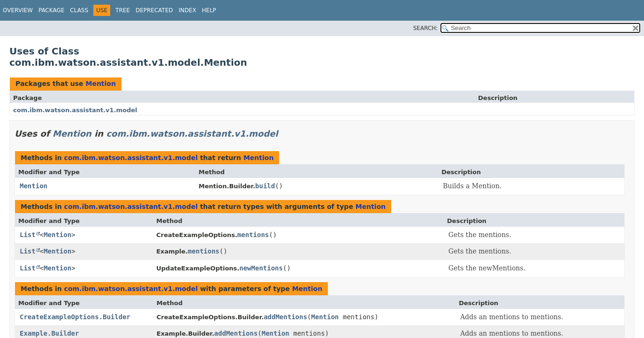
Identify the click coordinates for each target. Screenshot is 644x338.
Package (51, 10)
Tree (123, 10)
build (265, 186)
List (28, 235)
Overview (18, 10)
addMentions (285, 317)
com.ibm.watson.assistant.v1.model (75, 110)
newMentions (261, 268)
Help (209, 10)
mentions (253, 235)
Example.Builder (49, 333)
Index (188, 10)
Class (79, 10)
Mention (100, 84)
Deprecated (154, 10)
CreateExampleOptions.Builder (75, 317)
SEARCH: (426, 28)
